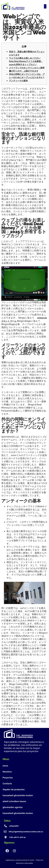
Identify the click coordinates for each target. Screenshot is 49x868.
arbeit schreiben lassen (14, 801)
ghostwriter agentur (13, 807)
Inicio (5, 766)
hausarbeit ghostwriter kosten (18, 795)
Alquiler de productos (14, 790)
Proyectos (8, 778)
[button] (45, 6)
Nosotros (7, 772)
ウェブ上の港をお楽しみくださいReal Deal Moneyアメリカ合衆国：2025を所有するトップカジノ (26, 61)
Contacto (7, 784)
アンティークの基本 (18, 81)
